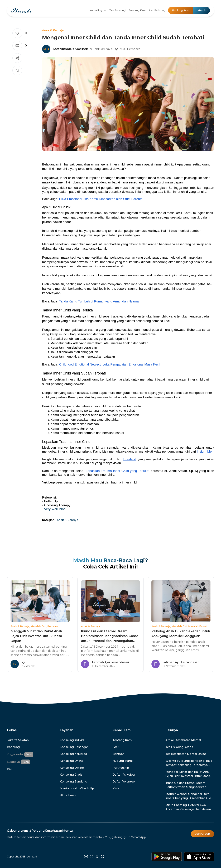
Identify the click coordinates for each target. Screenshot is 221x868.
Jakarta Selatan (18, 740)
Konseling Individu (73, 740)
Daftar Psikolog (124, 775)
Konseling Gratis (71, 775)
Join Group (202, 834)
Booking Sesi (180, 10)
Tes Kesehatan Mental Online (186, 754)
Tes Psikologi (118, 10)
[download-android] (167, 857)
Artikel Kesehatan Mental (183, 740)
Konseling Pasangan (74, 747)
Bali (9, 769)
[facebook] (97, 857)
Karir (116, 788)
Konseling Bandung (73, 782)
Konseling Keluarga (73, 754)
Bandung (13, 747)
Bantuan (119, 754)
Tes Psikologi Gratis (179, 747)
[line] (103, 857)
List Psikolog (157, 10)
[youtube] (86, 857)
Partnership (121, 768)
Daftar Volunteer (124, 782)
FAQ (116, 747)
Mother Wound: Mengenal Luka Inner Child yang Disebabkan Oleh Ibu (189, 796)
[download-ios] (199, 857)
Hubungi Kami (123, 761)
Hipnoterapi (68, 795)
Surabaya (13, 762)
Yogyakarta (15, 754)
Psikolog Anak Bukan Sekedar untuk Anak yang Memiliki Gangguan (181, 634)
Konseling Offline (72, 768)
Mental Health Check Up (77, 788)
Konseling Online (72, 761)
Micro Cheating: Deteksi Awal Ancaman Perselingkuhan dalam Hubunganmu (188, 807)
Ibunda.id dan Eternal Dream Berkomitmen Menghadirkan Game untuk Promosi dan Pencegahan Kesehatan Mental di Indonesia (110, 636)
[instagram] (92, 857)
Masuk (202, 10)
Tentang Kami (138, 10)
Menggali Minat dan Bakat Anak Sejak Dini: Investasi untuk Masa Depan (36, 636)
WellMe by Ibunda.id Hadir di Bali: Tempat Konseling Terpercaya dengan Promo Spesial (189, 763)
